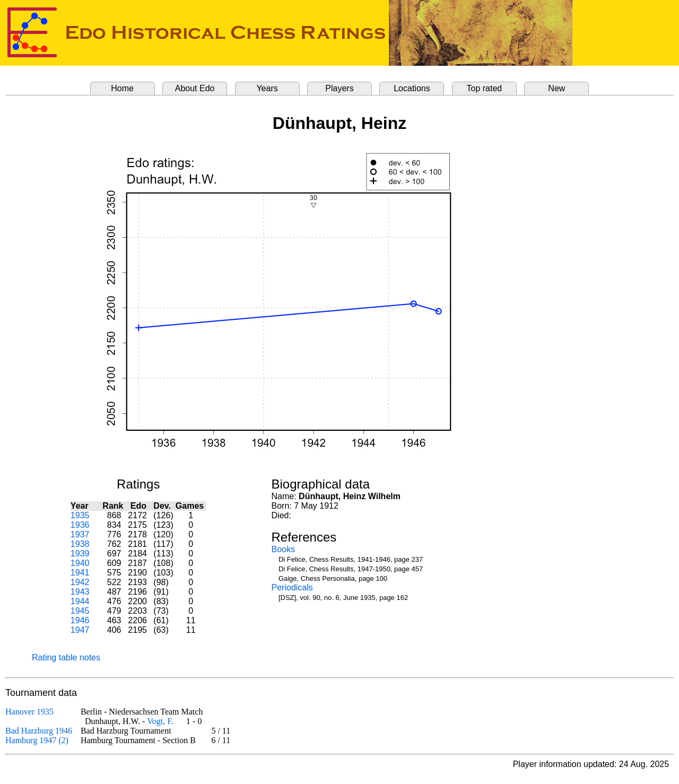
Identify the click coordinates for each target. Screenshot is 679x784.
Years (267, 88)
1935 (80, 515)
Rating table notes (66, 657)
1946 (80, 620)
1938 (80, 544)
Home (122, 88)
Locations (412, 88)
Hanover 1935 (29, 712)
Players (339, 88)
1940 (80, 563)
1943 (80, 592)
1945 (80, 611)
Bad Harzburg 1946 (39, 731)
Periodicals (292, 587)
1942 (80, 582)
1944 (80, 601)
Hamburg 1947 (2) (37, 740)
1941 (80, 573)
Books (283, 549)
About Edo (195, 88)
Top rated (485, 88)
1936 (80, 525)
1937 (80, 534)
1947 (80, 630)
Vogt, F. (160, 721)
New (556, 88)
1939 (80, 554)
